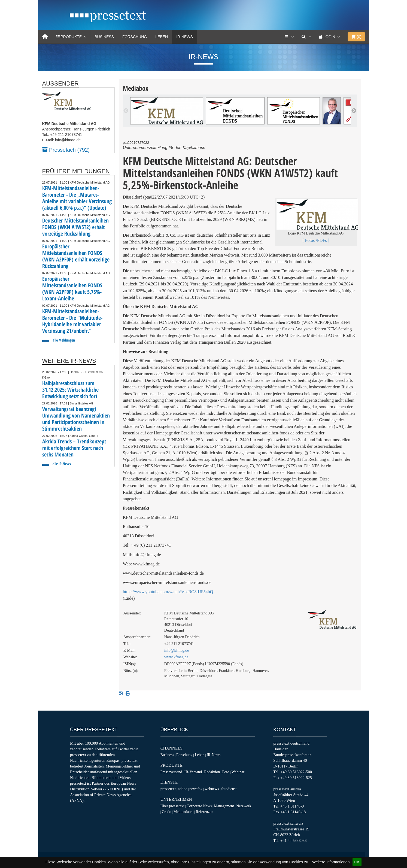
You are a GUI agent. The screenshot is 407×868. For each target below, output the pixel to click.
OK (357, 862)
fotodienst (229, 789)
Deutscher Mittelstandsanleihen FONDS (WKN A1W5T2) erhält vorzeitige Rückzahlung (75, 227)
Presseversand (171, 772)
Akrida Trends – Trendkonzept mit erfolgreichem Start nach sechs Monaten (74, 448)
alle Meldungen (64, 340)
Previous (126, 111)
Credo (166, 812)
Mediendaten (184, 812)
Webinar (238, 772)
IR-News (185, 37)
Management (224, 806)
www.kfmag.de (176, 657)
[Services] (289, 37)
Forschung (135, 37)
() (356, 37)
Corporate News (199, 806)
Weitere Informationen (331, 862)
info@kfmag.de (177, 650)
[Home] (45, 37)
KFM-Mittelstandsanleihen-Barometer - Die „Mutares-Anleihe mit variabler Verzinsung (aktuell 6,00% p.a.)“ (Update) (77, 198)
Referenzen (205, 812)
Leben (162, 37)
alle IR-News (62, 464)
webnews (212, 789)
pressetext (168, 789)
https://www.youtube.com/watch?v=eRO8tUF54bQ (168, 592)
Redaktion (212, 772)
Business (104, 37)
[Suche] (306, 37)
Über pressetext (172, 806)
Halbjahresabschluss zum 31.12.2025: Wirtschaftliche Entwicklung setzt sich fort (70, 390)
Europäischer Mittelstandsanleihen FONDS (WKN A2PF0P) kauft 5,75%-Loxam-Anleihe (72, 289)
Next (354, 111)
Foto (226, 772)
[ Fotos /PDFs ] (316, 240)
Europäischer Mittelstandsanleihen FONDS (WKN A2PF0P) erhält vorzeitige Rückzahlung (76, 256)
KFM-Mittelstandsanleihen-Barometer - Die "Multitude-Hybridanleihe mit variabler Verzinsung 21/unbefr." (72, 321)
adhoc (183, 789)
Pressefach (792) (66, 150)
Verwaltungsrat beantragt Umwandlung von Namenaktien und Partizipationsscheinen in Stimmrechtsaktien (76, 419)
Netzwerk (244, 806)
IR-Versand (193, 772)
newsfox (196, 789)
